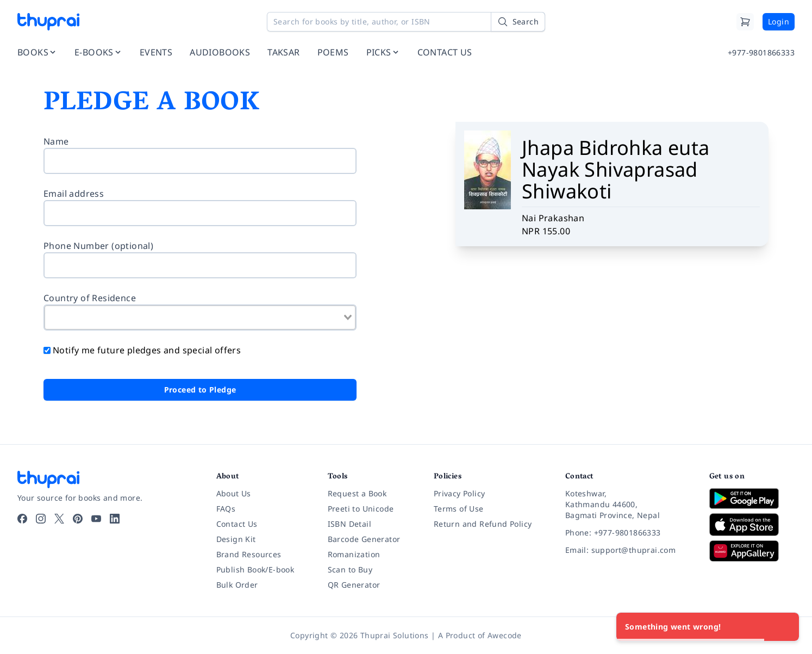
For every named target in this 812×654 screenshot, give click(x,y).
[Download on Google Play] (752, 499)
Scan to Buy (350, 569)
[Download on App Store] (752, 525)
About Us (234, 493)
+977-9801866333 (761, 52)
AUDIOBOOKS (220, 52)
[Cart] (745, 22)
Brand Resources (249, 554)
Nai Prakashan (553, 218)
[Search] (518, 22)
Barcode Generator (364, 539)
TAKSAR (283, 52)
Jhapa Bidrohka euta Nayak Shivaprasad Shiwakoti (616, 169)
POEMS (333, 52)
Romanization (354, 554)
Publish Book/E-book (255, 569)
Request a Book (357, 493)
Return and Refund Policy (483, 524)
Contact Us (237, 524)
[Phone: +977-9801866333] (629, 533)
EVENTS (156, 52)
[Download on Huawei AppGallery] (752, 551)
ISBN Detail (349, 524)
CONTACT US (445, 52)
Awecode (505, 635)
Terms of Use (459, 509)
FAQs (226, 509)
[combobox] (200, 317)
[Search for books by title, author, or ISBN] (406, 22)
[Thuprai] (48, 22)
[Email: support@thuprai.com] (629, 550)
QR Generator (354, 585)
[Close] (785, 627)
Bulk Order (237, 585)
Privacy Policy (460, 493)
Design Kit (236, 539)
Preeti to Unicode (361, 509)
